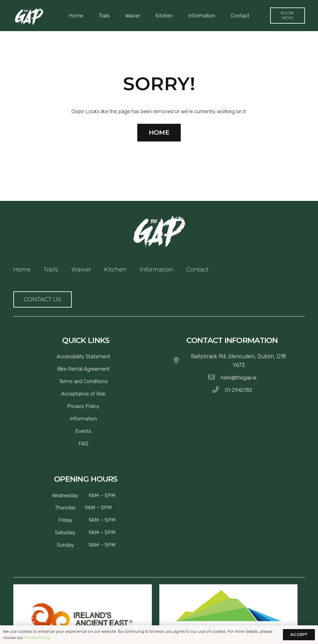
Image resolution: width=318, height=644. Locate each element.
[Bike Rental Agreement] (83, 369)
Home (22, 270)
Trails (51, 270)
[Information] (83, 419)
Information (157, 270)
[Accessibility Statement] (83, 356)
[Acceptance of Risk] (83, 394)
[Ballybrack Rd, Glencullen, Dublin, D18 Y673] (179, 361)
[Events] (83, 431)
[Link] (29, 16)
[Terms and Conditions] (83, 381)
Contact (198, 270)
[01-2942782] (218, 390)
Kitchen (115, 270)
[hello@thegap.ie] (214, 378)
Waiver (81, 270)
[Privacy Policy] (83, 406)
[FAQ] (83, 443)
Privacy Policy (37, 638)
